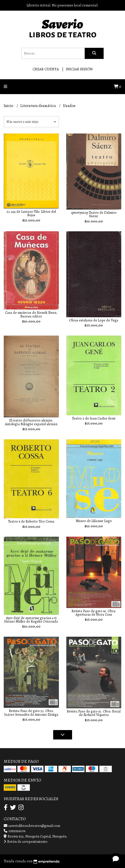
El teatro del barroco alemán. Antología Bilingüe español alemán (31, 422)
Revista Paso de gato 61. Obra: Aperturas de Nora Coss (94, 613)
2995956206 (15, 831)
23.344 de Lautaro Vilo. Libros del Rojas (31, 213)
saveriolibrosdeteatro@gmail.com (32, 826)
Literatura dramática (39, 106)
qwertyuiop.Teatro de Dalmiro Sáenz (94, 214)
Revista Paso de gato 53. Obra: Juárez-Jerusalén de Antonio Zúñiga (31, 712)
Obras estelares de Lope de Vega (94, 320)
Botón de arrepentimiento (26, 842)
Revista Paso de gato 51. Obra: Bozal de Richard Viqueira (94, 713)
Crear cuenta (46, 69)
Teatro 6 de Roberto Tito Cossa (31, 521)
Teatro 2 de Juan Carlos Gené (94, 418)
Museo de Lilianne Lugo (94, 521)
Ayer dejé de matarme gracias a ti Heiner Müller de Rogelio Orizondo (31, 620)
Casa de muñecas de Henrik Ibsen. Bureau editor (31, 314)
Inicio (9, 106)
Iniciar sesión (79, 69)
